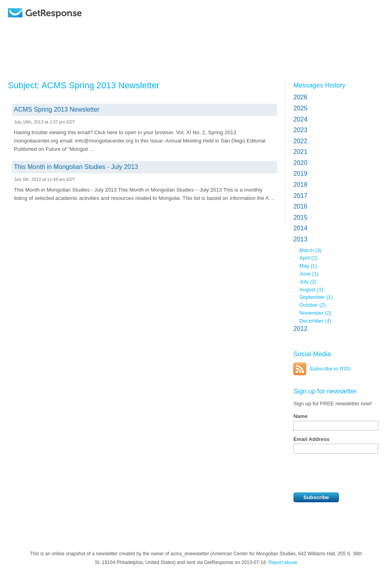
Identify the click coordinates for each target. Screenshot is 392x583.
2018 (300, 185)
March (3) (310, 250)
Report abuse (283, 562)
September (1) (316, 297)
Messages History (319, 85)
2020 (300, 163)
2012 (300, 329)
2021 (300, 152)
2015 (300, 217)
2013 (300, 239)
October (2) (313, 305)
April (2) (308, 258)
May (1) (308, 266)
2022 (300, 141)
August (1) (311, 290)
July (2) (308, 282)
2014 (300, 228)
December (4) (315, 321)
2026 (300, 97)
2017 (300, 196)
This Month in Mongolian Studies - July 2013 (76, 167)
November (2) (315, 313)
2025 (300, 108)
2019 (300, 174)
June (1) (309, 274)
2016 (300, 206)
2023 (300, 130)
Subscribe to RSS (330, 369)
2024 (300, 119)
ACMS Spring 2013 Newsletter (57, 109)
